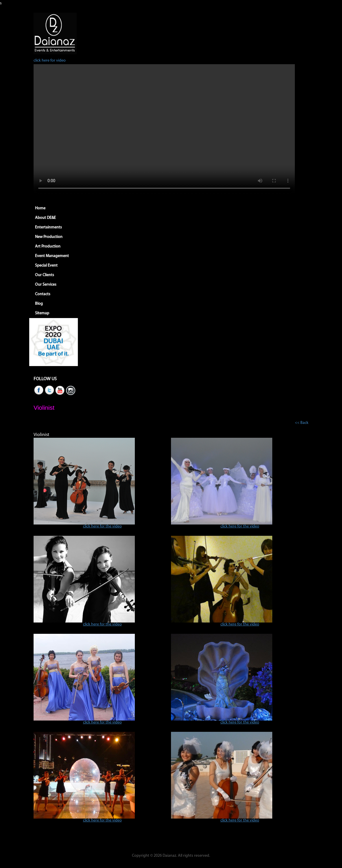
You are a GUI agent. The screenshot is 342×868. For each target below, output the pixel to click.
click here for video (50, 61)
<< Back (302, 423)
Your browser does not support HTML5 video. (164, 129)
